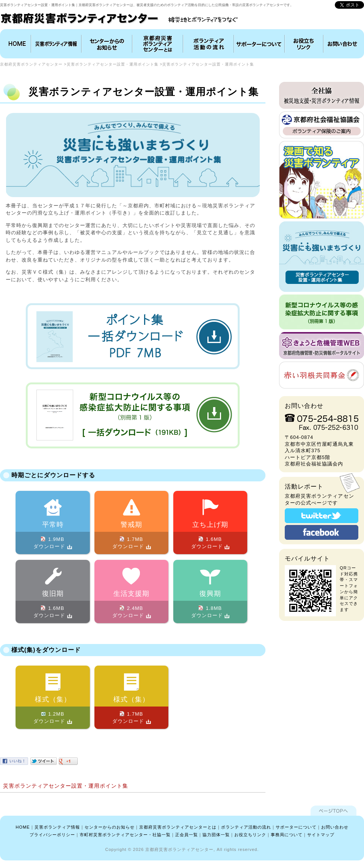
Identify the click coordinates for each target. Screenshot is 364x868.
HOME (16, 44)
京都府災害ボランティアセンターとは (158, 44)
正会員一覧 (187, 835)
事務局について (287, 835)
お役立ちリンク (304, 44)
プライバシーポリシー (52, 835)
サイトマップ (321, 835)
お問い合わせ (343, 44)
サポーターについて (296, 827)
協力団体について (259, 44)
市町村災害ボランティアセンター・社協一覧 (125, 835)
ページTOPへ (333, 811)
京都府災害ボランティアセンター (31, 64)
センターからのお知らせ (110, 827)
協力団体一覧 (216, 835)
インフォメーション (107, 44)
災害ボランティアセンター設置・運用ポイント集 (113, 64)
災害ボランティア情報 (56, 44)
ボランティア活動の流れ (209, 44)
